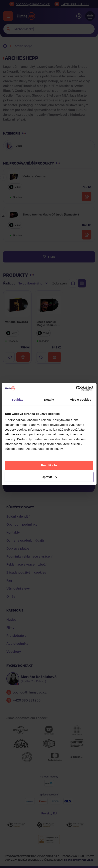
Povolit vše (49, 465)
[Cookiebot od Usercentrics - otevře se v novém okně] (76, 388)
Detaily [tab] (49, 399)
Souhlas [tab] (17, 399)
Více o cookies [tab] (81, 399)
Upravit (49, 477)
